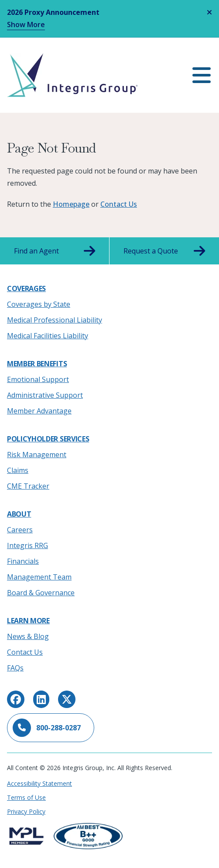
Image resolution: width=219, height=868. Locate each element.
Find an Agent (55, 251)
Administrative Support (45, 395)
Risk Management (37, 455)
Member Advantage (39, 411)
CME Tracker (28, 486)
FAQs (15, 668)
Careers (20, 530)
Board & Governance (41, 593)
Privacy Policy (26, 811)
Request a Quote (164, 251)
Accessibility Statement (39, 783)
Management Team (39, 577)
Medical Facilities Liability (48, 336)
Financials (23, 561)
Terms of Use (26, 797)
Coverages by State (39, 304)
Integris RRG (27, 545)
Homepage (71, 204)
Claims (18, 470)
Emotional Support (38, 379)
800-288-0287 (47, 728)
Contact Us (119, 204)
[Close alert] (209, 12)
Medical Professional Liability (55, 320)
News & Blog (28, 636)
